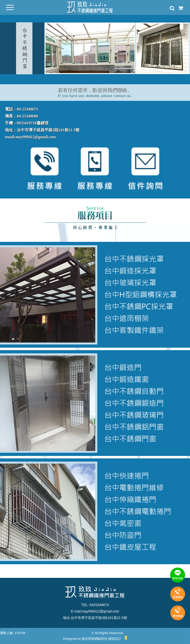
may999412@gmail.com (100, 611)
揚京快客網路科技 (95, 639)
